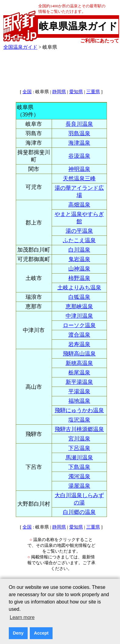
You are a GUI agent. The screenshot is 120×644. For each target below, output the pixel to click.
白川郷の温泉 (79, 512)
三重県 (93, 92)
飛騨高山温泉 (79, 354)
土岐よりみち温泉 (79, 288)
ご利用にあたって (100, 41)
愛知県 (76, 92)
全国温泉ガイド (20, 47)
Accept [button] (41, 633)
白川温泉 (79, 250)
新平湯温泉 (79, 382)
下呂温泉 (79, 448)
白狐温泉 (79, 297)
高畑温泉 (79, 205)
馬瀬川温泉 (79, 458)
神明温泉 (79, 169)
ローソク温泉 (79, 325)
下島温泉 (79, 467)
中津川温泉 (79, 316)
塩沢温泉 (79, 420)
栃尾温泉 (79, 373)
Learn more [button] (22, 617)
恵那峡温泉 (79, 306)
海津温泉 (79, 143)
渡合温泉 (79, 335)
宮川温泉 (79, 439)
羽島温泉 (79, 133)
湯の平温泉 (79, 231)
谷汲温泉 (79, 156)
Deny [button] (18, 633)
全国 (27, 92)
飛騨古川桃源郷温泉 (79, 429)
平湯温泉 (79, 391)
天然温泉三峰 (79, 179)
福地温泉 (79, 401)
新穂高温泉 (79, 363)
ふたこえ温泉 (79, 240)
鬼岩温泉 (79, 259)
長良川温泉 (79, 124)
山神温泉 (79, 269)
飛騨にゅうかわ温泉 (79, 410)
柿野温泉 (79, 278)
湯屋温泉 (79, 486)
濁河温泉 (79, 476)
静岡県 (59, 92)
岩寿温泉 (79, 344)
